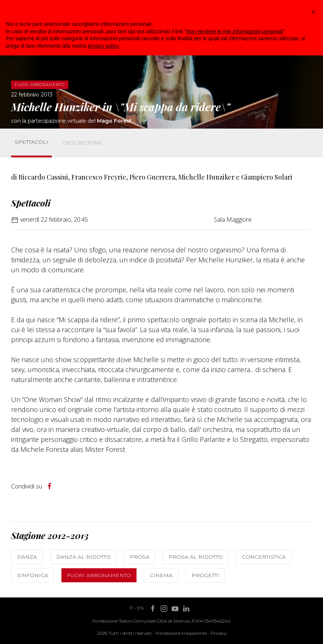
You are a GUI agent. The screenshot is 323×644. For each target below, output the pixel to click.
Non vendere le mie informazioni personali (234, 31)
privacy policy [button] (103, 46)
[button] (313, 12)
